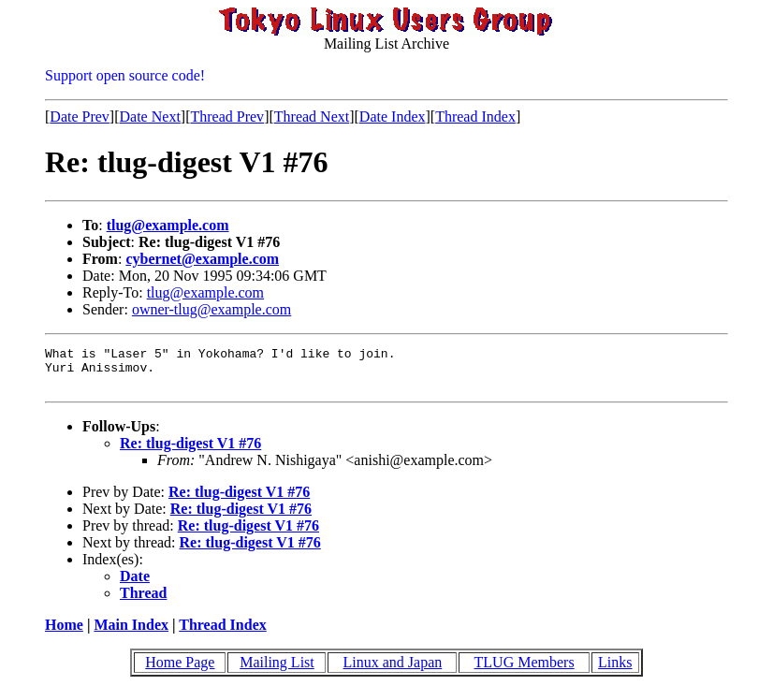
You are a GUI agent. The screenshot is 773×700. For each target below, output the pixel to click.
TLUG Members (525, 671)
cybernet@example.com (202, 259)
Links (615, 671)
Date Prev (80, 117)
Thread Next (312, 117)
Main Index (131, 633)
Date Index (393, 117)
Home (64, 633)
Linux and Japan (393, 671)
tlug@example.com (168, 225)
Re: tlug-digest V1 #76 (190, 452)
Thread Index (475, 117)
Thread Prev (227, 117)
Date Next (150, 117)
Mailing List (277, 671)
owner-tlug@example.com (211, 309)
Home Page (180, 671)
